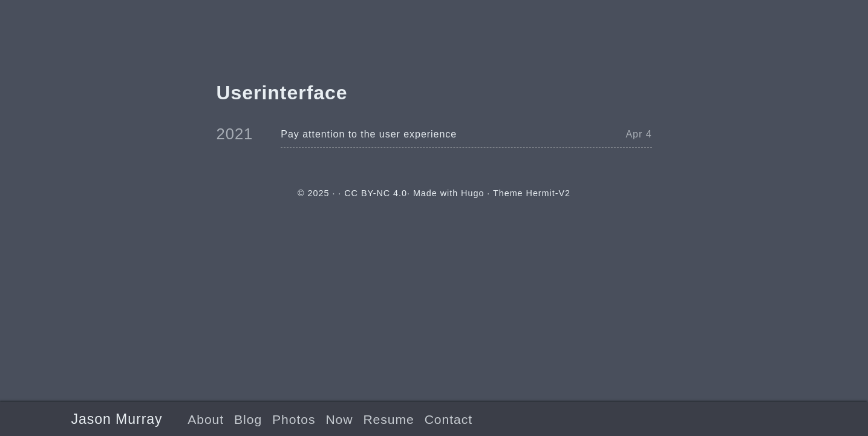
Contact (449, 419)
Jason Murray (117, 419)
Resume (388, 419)
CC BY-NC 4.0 (376, 193)
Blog (248, 419)
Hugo (472, 193)
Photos (294, 419)
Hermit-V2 (548, 193)
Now (339, 419)
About (206, 419)
